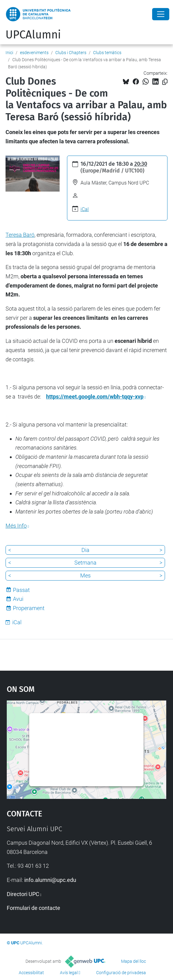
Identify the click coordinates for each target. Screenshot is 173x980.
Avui (18, 599)
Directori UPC (23, 894)
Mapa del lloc (134, 961)
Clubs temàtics (107, 53)
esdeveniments (34, 53)
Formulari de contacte (33, 908)
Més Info (16, 526)
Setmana (85, 563)
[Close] (161, 14)
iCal (85, 209)
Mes (85, 575)
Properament (29, 608)
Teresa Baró (20, 235)
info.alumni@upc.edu (50, 880)
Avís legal (69, 973)
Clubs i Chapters (71, 53)
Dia (85, 550)
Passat (21, 590)
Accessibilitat (31, 973)
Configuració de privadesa (121, 973)
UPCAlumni (33, 35)
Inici (9, 53)
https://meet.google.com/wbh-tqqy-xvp (95, 397)
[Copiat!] (165, 82)
